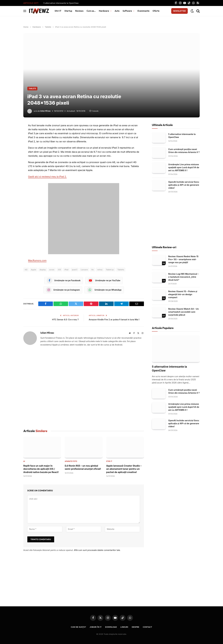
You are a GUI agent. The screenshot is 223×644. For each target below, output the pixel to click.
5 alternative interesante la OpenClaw (61, 3)
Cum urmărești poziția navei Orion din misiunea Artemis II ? (184, 151)
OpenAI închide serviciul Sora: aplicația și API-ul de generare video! (184, 185)
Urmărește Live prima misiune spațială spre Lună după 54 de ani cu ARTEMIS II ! (184, 167)
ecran (52, 270)
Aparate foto (71, 461)
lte (93, 270)
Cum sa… (91, 11)
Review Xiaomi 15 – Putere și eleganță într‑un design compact (183, 294)
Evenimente (143, 11)
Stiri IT (58, 11)
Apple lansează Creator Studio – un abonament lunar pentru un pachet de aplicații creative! (124, 469)
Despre (136, 627)
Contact (148, 627)
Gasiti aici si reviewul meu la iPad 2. (48, 177)
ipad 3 (75, 270)
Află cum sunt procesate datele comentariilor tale (97, 550)
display (43, 270)
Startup (68, 11)
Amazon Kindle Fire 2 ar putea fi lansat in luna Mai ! (115, 320)
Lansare (84, 270)
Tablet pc (110, 270)
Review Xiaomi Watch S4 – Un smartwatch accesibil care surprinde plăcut (184, 312)
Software (127, 11)
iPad (66, 270)
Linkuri (125, 627)
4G (26, 270)
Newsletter (179, 11)
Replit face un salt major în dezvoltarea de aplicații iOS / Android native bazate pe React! (41, 469)
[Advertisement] (84, 388)
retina (100, 270)
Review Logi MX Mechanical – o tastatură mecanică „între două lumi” (183, 277)
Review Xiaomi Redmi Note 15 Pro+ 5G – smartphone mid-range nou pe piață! (183, 259)
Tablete (32, 89)
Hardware (104, 11)
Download (111, 627)
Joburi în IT (95, 627)
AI (24, 461)
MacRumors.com (37, 260)
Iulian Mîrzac (46, 111)
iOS (59, 270)
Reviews (79, 11)
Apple (34, 270)
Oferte (156, 11)
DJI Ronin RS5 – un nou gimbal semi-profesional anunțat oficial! (83, 467)
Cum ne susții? (78, 627)
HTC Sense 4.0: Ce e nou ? (65, 320)
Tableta (121, 270)
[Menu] (25, 11)
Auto (117, 11)
